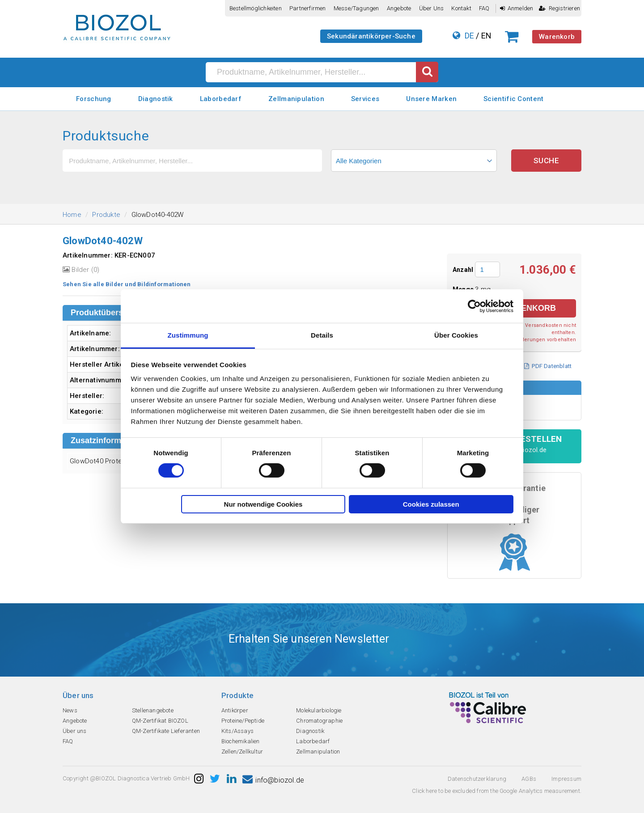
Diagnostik (156, 99)
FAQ (484, 8)
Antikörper (235, 710)
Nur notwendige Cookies (263, 504)
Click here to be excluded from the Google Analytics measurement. (497, 791)
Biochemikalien (241, 741)
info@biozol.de (273, 780)
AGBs (529, 779)
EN (486, 36)
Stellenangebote (153, 710)
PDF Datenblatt (548, 366)
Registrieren (559, 8)
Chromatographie (319, 721)
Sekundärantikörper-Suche (371, 36)
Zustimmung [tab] (188, 335)
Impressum (566, 779)
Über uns (432, 8)
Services (365, 99)
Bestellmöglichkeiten (256, 8)
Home (72, 215)
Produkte (106, 215)
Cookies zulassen (431, 504)
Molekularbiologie (319, 710)
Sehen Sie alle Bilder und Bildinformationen (127, 284)
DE (469, 36)
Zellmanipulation (296, 99)
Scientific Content (513, 99)
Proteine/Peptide (243, 721)
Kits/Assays (237, 731)
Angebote (399, 8)
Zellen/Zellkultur (242, 752)
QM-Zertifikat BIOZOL (160, 721)
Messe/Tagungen (356, 8)
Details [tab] (322, 335)
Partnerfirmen (308, 8)
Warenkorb (557, 37)
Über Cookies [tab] (456, 335)
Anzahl (463, 270)
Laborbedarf (221, 99)
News (70, 710)
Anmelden (517, 8)
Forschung (94, 99)
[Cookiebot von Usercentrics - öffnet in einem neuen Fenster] (474, 306)
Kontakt (461, 8)
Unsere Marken (431, 99)
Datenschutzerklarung (477, 779)
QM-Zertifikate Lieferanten (166, 731)
